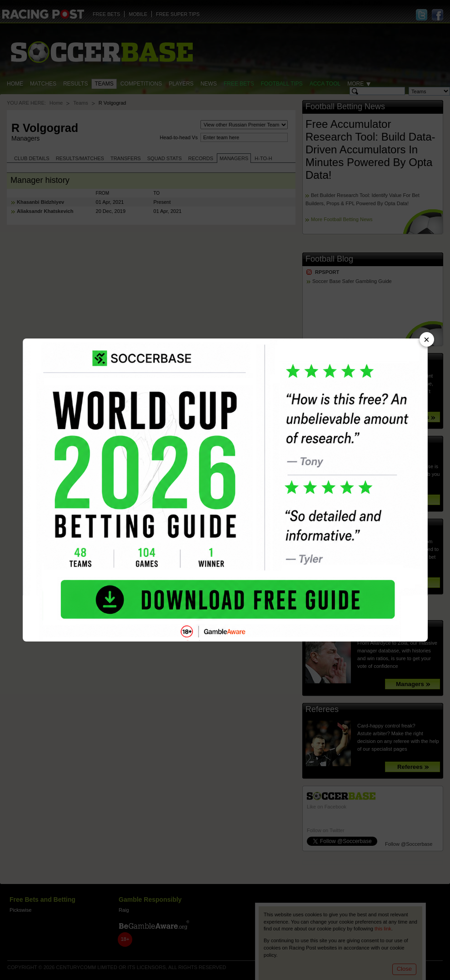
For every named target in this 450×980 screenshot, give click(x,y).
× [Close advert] (427, 340)
